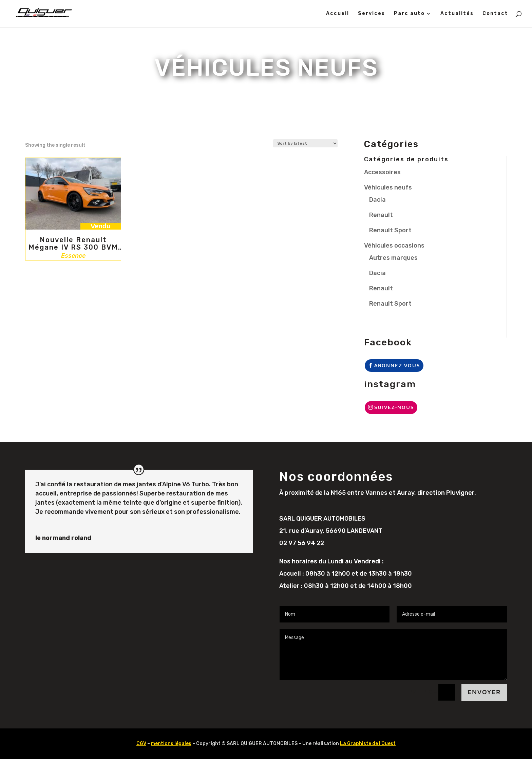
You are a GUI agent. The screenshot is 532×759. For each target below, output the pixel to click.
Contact (495, 14)
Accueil (338, 14)
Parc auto (409, 14)
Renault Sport (390, 230)
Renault (381, 215)
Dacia (377, 200)
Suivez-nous (394, 407)
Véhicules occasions (394, 246)
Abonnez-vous (397, 366)
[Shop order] (305, 143)
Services (372, 14)
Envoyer (484, 692)
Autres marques (393, 258)
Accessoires (382, 172)
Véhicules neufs (388, 187)
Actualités (457, 14)
